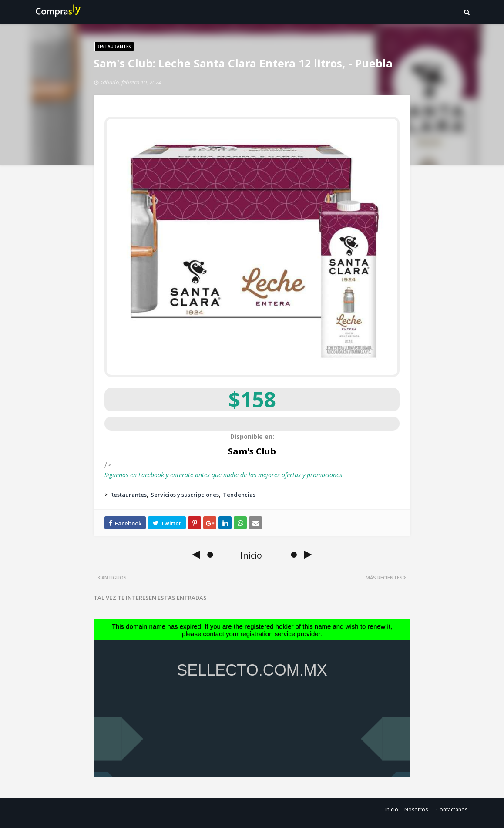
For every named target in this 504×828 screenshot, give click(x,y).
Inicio (392, 809)
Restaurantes (128, 495)
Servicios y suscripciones (185, 495)
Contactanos (452, 809)
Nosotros (416, 809)
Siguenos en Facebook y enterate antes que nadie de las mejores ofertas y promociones (223, 475)
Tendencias (239, 495)
